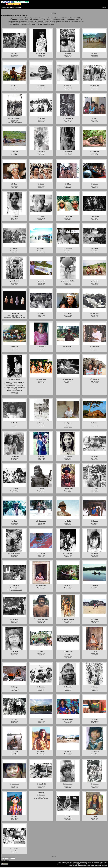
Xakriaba (42, 687)
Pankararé (96, 216)
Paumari (96, 281)
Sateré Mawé (15, 379)
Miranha (42, 118)
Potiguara (96, 313)
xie (42, 719)
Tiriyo (96, 489)
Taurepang (15, 456)
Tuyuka (69, 586)
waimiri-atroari (69, 619)
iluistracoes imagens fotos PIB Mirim (17, 318)
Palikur (16, 216)
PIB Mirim (15, 313)
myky (17, 122)
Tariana (96, 423)
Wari (96, 651)
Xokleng (42, 752)
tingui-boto (69, 489)
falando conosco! (49, 24)
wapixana (69, 651)
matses (42, 86)
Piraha (42, 313)
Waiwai (96, 619)
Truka (69, 521)
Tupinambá (15, 586)
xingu (96, 719)
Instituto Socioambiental (67, 18)
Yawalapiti (42, 784)
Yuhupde (42, 795)
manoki (20, 122)
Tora (15, 521)
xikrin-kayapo (69, 719)
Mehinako (96, 86)
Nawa (15, 184)
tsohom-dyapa (15, 553)
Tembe (42, 456)
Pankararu (16, 249)
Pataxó (42, 281)
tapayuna (96, 379)
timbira (42, 489)
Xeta (15, 719)
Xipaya (15, 752)
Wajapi (15, 651)
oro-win (96, 184)
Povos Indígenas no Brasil (32, 18)
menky (13, 122)
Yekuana (96, 784)
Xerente (96, 687)
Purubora (15, 347)
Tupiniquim (42, 586)
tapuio (70, 427)
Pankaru (42, 249)
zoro (96, 816)
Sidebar (104, 7)
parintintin (16, 281)
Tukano (42, 553)
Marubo (69, 53)
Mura (96, 118)
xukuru (69, 752)
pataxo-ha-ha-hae (69, 281)
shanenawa (42, 379)
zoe (69, 816)
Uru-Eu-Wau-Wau (42, 619)
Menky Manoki (15, 118)
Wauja (15, 687)
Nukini (42, 184)
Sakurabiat (96, 347)
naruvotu (96, 152)
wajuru (42, 651)
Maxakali (69, 86)
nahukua (42, 152)
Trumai (96, 521)
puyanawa (42, 347)
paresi (96, 249)
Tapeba (15, 423)
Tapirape (42, 423)
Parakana (69, 249)
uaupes (96, 586)
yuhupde (41, 798)
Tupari (96, 553)
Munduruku (69, 118)
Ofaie (69, 184)
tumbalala (69, 553)
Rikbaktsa (69, 347)
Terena (96, 456)
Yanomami (15, 784)
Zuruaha (15, 849)
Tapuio (69, 423)
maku (15, 53)
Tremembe (42, 521)
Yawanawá (69, 784)
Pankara (69, 216)
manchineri (42, 53)
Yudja (15, 816)
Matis (16, 86)
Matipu (96, 53)
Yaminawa (96, 752)
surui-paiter (69, 379)
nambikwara (69, 152)
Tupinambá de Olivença (17, 590)
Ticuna (16, 489)
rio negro (46, 798)
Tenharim (69, 456)
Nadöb (15, 152)
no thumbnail (41, 793)
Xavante (69, 687)
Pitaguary (69, 313)
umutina (15, 619)
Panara (42, 216)
